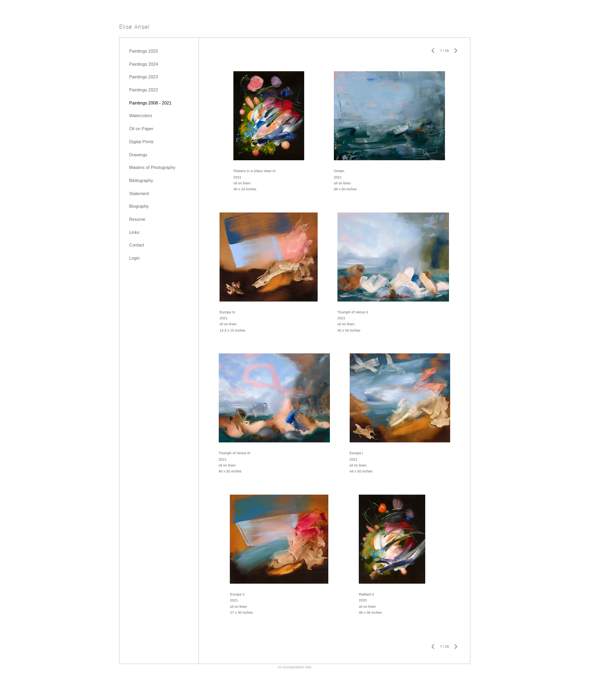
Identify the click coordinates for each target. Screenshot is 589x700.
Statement (139, 193)
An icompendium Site (294, 667)
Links (134, 232)
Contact (137, 245)
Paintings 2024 (144, 64)
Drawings (138, 155)
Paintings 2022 (144, 90)
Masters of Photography (152, 167)
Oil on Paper (141, 129)
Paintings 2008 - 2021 (151, 103)
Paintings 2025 (144, 51)
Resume (137, 219)
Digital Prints (142, 142)
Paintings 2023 (144, 77)
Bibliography (141, 180)
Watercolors (141, 116)
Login (135, 258)
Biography (139, 206)
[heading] (134, 28)
